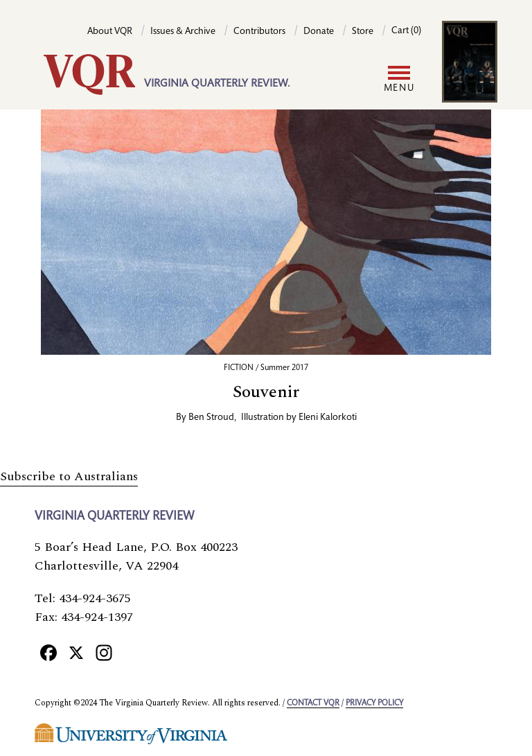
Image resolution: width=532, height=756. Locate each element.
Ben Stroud (211, 418)
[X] (76, 652)
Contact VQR (313, 703)
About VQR (110, 32)
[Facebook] (48, 652)
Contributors (259, 32)
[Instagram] (104, 652)
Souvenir (266, 392)
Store (363, 32)
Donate (319, 32)
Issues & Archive (183, 32)
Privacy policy (374, 703)
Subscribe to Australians (69, 476)
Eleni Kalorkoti (328, 418)
